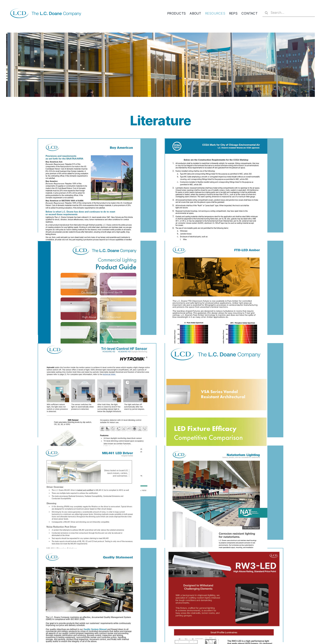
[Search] (267, 13)
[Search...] (289, 13)
